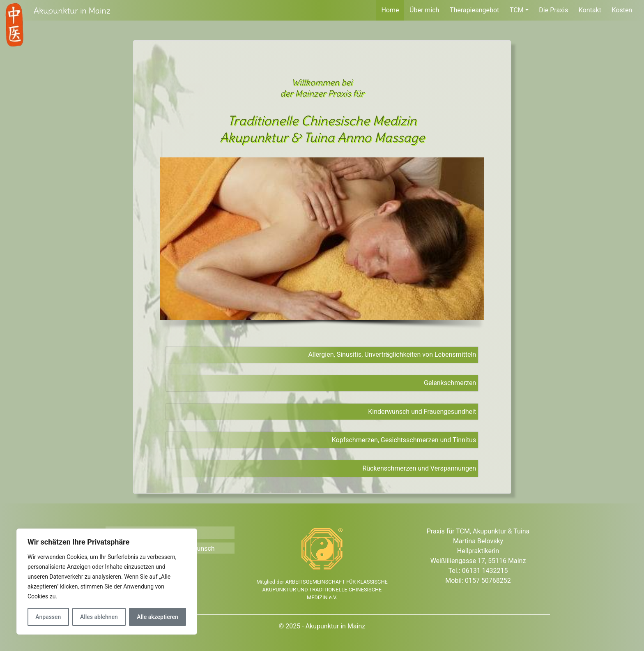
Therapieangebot (474, 10)
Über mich (424, 10)
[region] (322, 246)
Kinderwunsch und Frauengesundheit (422, 412)
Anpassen (48, 617)
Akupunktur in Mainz (72, 10)
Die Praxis (553, 10)
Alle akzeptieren (157, 617)
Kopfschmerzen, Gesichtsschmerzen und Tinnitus (404, 440)
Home (390, 10)
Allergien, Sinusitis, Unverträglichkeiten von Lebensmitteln (392, 354)
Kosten (622, 10)
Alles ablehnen (99, 617)
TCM (517, 10)
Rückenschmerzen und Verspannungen (419, 468)
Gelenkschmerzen (450, 383)
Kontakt (590, 10)
